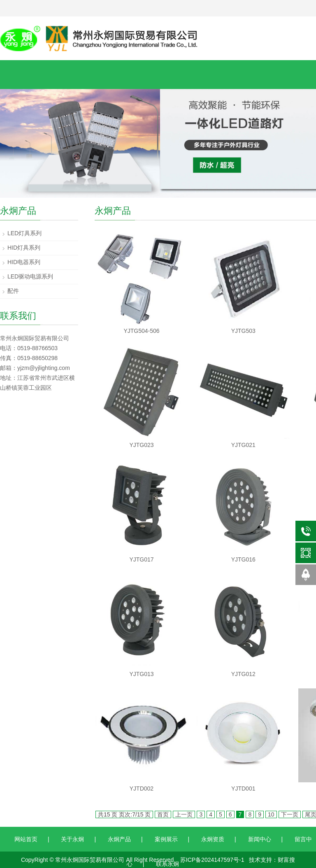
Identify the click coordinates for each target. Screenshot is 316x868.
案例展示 (166, 839)
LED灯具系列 (24, 233)
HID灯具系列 (24, 248)
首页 (163, 814)
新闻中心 (260, 839)
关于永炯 (72, 839)
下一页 (290, 814)
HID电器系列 (24, 262)
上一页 (184, 814)
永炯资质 (213, 839)
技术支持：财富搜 (272, 860)
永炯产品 (119, 839)
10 (271, 814)
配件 (13, 291)
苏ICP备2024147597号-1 (212, 860)
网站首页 (26, 839)
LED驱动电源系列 (30, 276)
